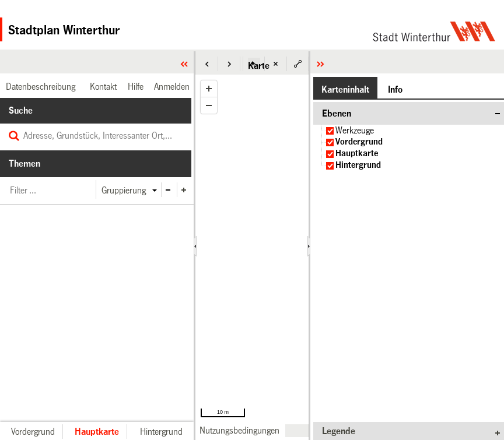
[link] (239, 430)
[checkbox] (330, 131)
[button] (207, 64)
